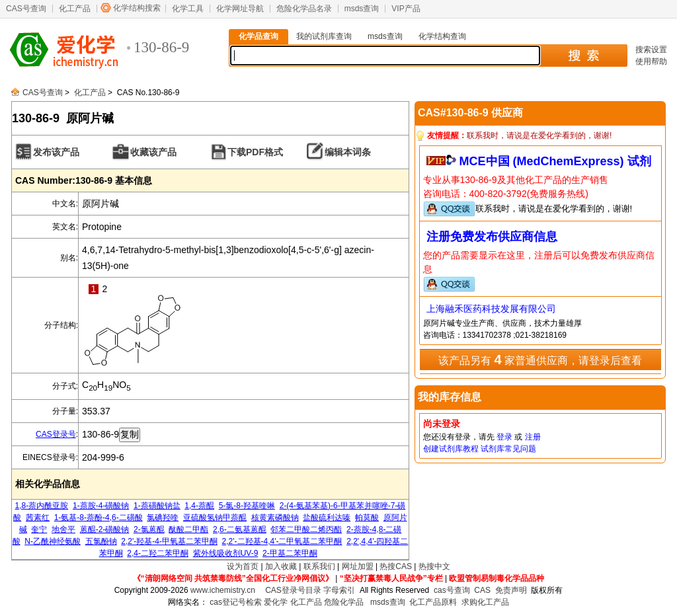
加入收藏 (281, 566)
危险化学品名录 (304, 9)
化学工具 (188, 9)
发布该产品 (56, 152)
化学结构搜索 (137, 8)
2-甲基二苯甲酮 (290, 553)
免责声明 (511, 590)
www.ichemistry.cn (223, 590)
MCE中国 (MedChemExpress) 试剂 (555, 161)
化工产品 (75, 9)
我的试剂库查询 (324, 36)
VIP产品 (406, 9)
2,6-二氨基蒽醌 (240, 529)
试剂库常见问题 (508, 449)
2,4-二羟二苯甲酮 (158, 553)
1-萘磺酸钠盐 (157, 506)
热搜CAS (396, 566)
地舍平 (63, 529)
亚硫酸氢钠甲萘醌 (215, 518)
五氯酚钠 (101, 541)
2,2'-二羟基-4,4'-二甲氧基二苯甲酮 (282, 541)
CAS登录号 (56, 434)
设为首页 (243, 566)
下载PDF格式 (255, 152)
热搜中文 (434, 566)
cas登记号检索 (236, 602)
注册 (533, 437)
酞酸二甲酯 (188, 529)
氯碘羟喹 (163, 518)
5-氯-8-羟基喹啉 (247, 506)
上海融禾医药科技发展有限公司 (491, 309)
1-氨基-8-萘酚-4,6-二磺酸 (99, 518)
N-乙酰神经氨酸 (53, 541)
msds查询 (362, 9)
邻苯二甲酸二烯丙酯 (306, 529)
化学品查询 (259, 36)
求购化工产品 (485, 602)
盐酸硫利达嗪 (327, 518)
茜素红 (38, 518)
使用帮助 (651, 61)
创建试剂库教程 (451, 449)
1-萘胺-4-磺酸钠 (101, 506)
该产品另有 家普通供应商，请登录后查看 (540, 360)
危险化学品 (344, 602)
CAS (482, 590)
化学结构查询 (442, 36)
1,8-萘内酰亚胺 (42, 506)
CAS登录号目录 (293, 590)
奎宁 (39, 529)
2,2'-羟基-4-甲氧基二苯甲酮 (169, 541)
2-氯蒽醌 (149, 529)
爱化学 (276, 602)
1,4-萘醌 (199, 506)
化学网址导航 (240, 9)
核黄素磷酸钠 (275, 518)
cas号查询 (452, 590)
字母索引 (339, 590)
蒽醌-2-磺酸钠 (105, 529)
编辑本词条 (348, 152)
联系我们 (319, 566)
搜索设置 (651, 50)
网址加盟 (358, 566)
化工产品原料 (433, 602)
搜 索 (583, 56)
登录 (504, 437)
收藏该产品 (153, 152)
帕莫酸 (367, 518)
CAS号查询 (26, 9)
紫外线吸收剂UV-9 (226, 553)
